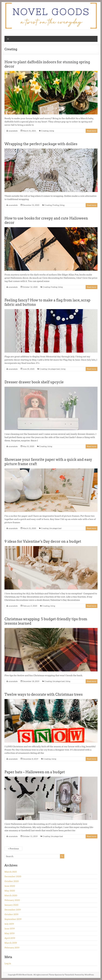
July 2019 (9, 924)
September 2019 (13, 919)
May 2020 (10, 891)
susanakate (13, 131)
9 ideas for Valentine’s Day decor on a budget (43, 541)
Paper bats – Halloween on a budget (35, 772)
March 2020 (11, 895)
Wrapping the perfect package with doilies (41, 144)
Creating (45, 131)
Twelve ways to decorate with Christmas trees (43, 694)
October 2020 (12, 881)
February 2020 (12, 900)
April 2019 (10, 938)
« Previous (13, 849)
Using (52, 131)
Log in (8, 963)
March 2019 (11, 943)
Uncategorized (54, 369)
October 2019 (11, 914)
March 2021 (11, 872)
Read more (92, 131)
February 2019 (12, 948)
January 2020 (11, 905)
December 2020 (13, 876)
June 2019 (10, 929)
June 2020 (10, 886)
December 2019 (13, 910)
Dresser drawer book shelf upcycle (34, 382)
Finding (56, 205)
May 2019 (9, 933)
